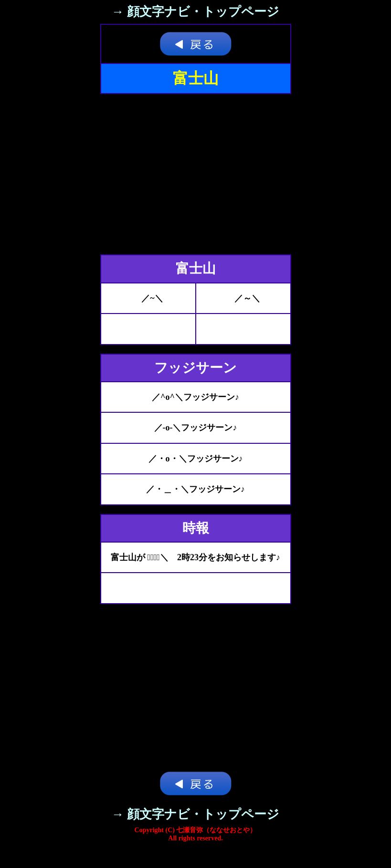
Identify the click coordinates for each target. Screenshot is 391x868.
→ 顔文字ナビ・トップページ (196, 12)
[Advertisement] (196, 174)
